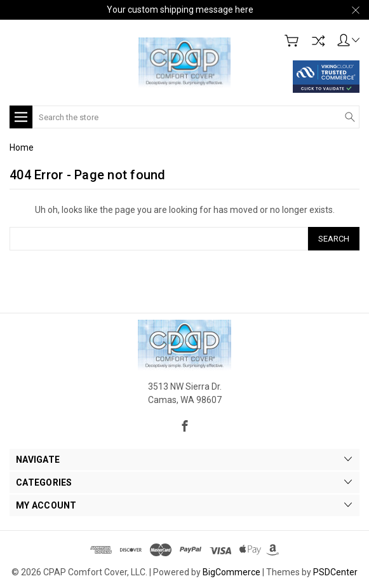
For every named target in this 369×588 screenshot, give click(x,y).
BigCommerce (231, 572)
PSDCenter (335, 572)
